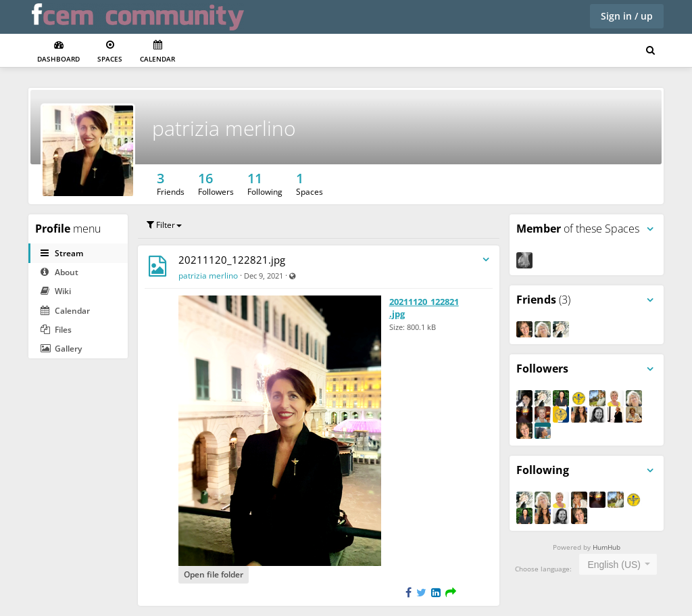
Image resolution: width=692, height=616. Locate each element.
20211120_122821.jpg (232, 260)
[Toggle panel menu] (650, 229)
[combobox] (618, 564)
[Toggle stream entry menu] (486, 260)
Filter (164, 225)
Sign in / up (627, 16)
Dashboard (58, 52)
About (59, 272)
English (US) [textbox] (614, 565)
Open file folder (214, 574)
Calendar (157, 52)
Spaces (110, 52)
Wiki (56, 291)
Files (56, 330)
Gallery (61, 349)
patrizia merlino (224, 128)
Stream (62, 253)
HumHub (607, 547)
